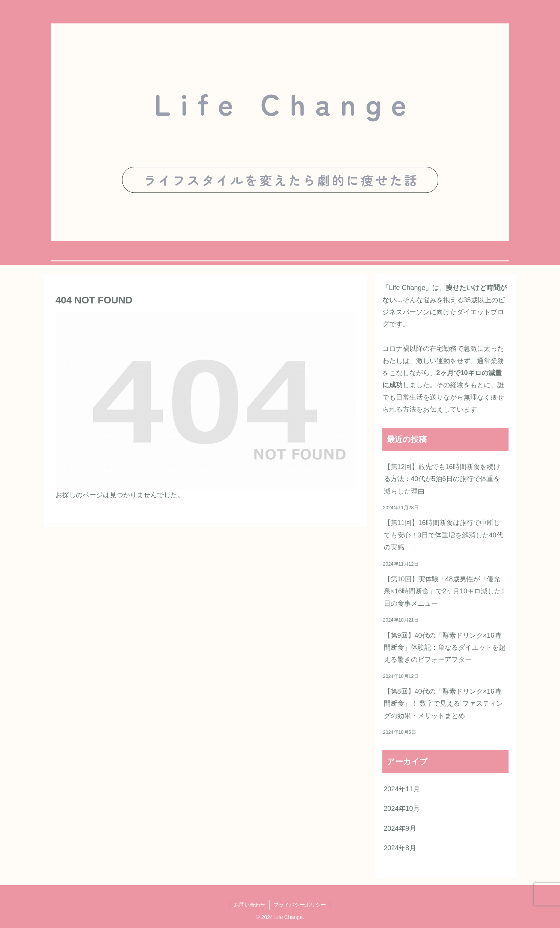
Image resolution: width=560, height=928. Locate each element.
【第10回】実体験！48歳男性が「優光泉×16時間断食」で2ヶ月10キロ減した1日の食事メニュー (445, 591)
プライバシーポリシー (300, 905)
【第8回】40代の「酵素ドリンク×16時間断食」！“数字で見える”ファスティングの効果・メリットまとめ (444, 704)
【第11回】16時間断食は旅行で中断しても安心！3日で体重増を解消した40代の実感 (444, 535)
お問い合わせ (250, 905)
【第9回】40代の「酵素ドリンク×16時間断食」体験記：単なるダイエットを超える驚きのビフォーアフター (445, 648)
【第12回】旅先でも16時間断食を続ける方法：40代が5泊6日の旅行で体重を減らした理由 (442, 479)
